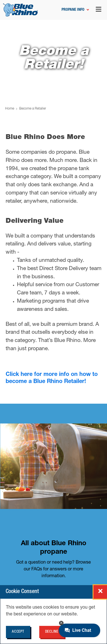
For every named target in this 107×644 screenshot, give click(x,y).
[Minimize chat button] (61, 623)
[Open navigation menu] (99, 10)
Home (10, 109)
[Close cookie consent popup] (100, 592)
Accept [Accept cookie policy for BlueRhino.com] (18, 632)
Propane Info (73, 10)
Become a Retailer (33, 109)
